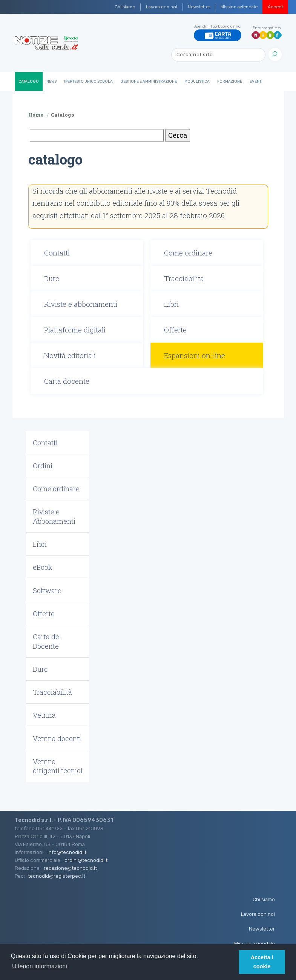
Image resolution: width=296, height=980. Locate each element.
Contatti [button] (45, 443)
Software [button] (47, 591)
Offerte (175, 330)
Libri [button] (40, 544)
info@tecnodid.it (67, 852)
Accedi (275, 7)
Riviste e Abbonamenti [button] (54, 516)
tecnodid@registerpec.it (57, 876)
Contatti (57, 253)
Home (36, 115)
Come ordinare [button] (56, 489)
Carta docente (67, 381)
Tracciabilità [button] (52, 692)
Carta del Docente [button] (47, 641)
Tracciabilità (184, 278)
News (51, 82)
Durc (52, 278)
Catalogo (29, 82)
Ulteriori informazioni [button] (40, 966)
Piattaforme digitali (75, 330)
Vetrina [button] (44, 715)
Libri (171, 304)
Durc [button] (40, 669)
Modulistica (197, 82)
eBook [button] (43, 567)
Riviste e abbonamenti (81, 304)
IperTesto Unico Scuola (88, 82)
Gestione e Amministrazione (149, 82)
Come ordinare (188, 253)
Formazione (230, 82)
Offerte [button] (44, 614)
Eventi (256, 82)
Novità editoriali (70, 355)
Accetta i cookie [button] (262, 962)
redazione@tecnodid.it (70, 868)
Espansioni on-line (195, 355)
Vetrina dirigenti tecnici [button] (58, 766)
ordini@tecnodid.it (86, 860)
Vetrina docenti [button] (57, 738)
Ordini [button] (43, 466)
